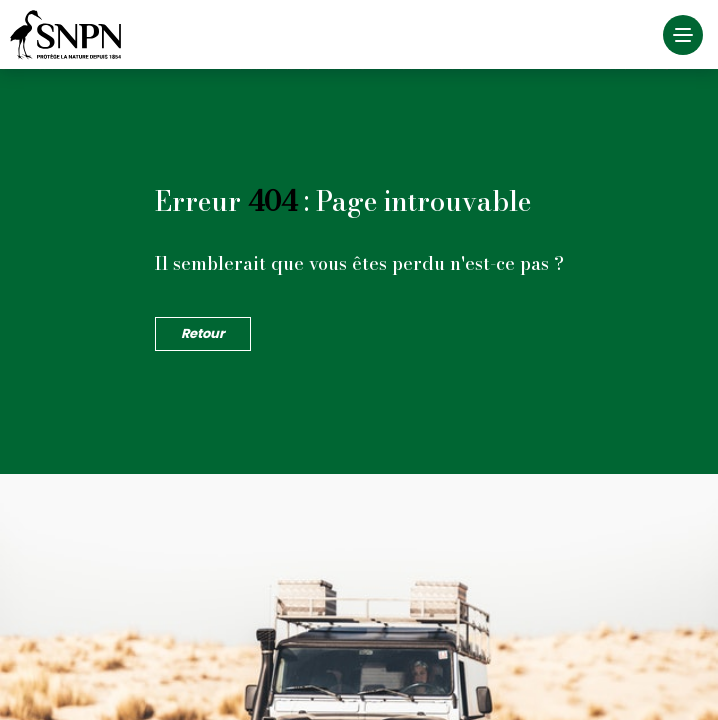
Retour (203, 333)
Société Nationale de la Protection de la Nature (70, 35)
